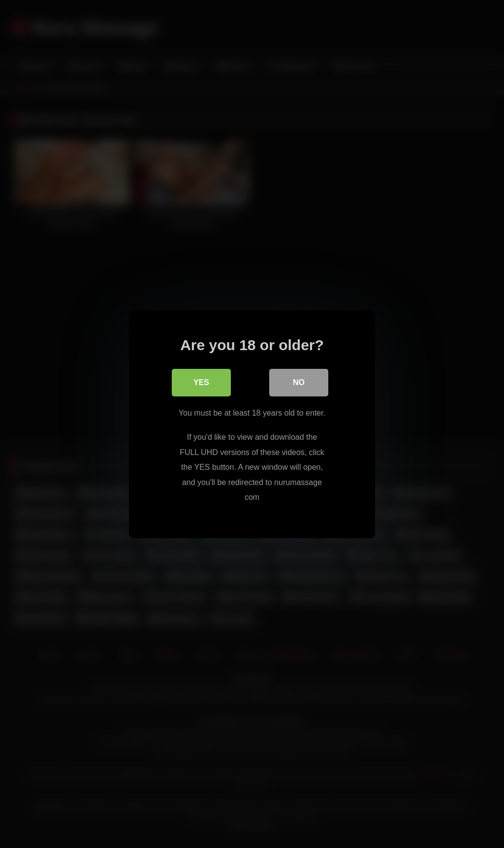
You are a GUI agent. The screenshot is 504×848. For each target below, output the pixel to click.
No (299, 382)
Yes (201, 382)
